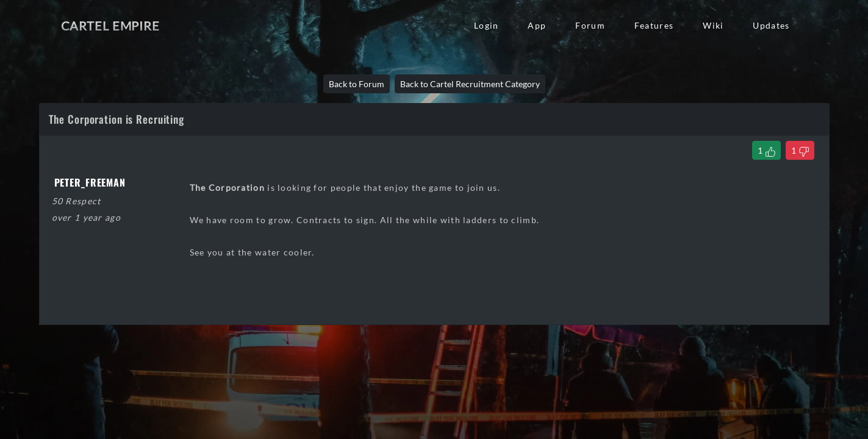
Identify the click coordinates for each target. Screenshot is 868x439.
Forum (590, 25)
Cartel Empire (110, 26)
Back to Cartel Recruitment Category (470, 84)
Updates (771, 25)
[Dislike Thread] (800, 150)
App (537, 25)
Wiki (713, 25)
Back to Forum (357, 84)
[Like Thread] (766, 150)
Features (654, 25)
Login (486, 25)
